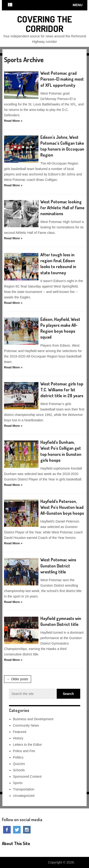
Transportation (24, 789)
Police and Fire (24, 751)
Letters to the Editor (28, 745)
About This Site (16, 843)
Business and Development (33, 719)
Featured (20, 732)
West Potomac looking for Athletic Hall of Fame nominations (62, 208)
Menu (77, 5)
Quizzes (19, 764)
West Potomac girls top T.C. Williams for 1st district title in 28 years (62, 390)
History (18, 738)
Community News (26, 725)
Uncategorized (24, 796)
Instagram (27, 830)
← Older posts (17, 679)
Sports (18, 783)
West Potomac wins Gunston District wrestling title (58, 566)
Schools (19, 770)
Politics (18, 757)
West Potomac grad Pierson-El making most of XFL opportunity (62, 79)
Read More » (13, 121)
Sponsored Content (27, 776)
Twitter (17, 830)
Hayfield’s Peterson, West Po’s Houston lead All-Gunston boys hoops (62, 507)
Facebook (7, 830)
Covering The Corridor (44, 24)
